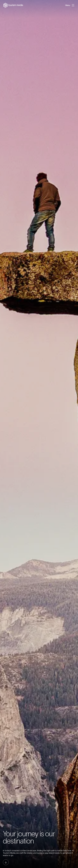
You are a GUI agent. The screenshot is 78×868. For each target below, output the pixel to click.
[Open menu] (70, 5)
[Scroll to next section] (6, 862)
